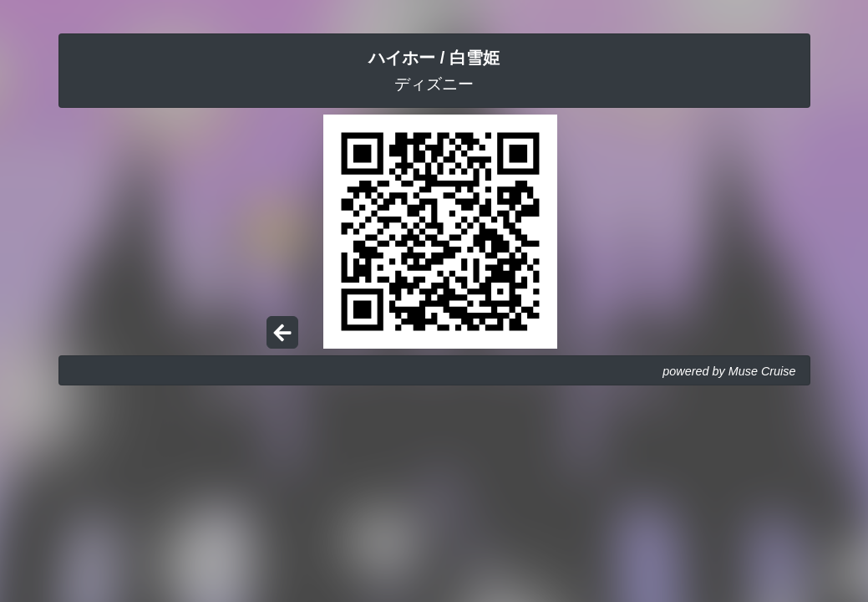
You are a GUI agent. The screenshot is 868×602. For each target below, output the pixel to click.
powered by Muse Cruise (729, 371)
